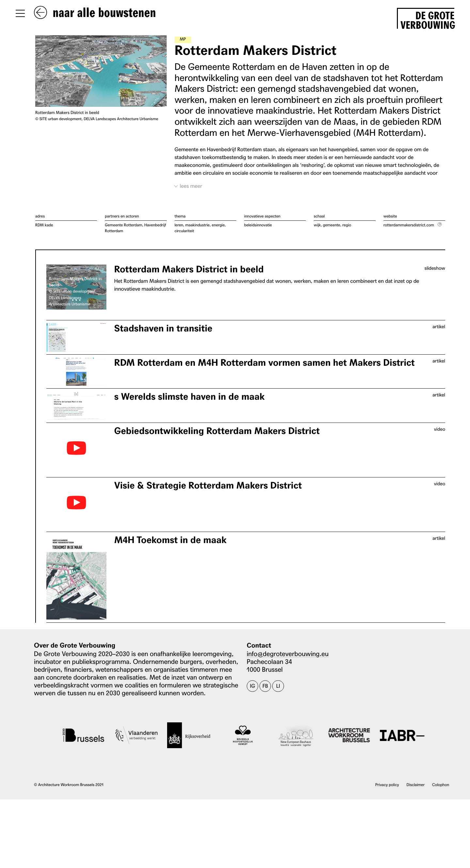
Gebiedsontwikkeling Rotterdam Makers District (217, 431)
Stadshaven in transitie (163, 328)
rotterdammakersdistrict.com (409, 225)
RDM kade (44, 225)
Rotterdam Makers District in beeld (189, 270)
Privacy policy (387, 785)
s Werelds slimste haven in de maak (189, 397)
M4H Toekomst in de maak (170, 540)
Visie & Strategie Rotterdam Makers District (208, 485)
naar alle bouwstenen (95, 13)
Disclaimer (416, 785)
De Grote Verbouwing (427, 19)
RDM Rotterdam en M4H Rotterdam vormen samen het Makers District (265, 363)
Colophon (441, 785)
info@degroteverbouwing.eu (288, 653)
